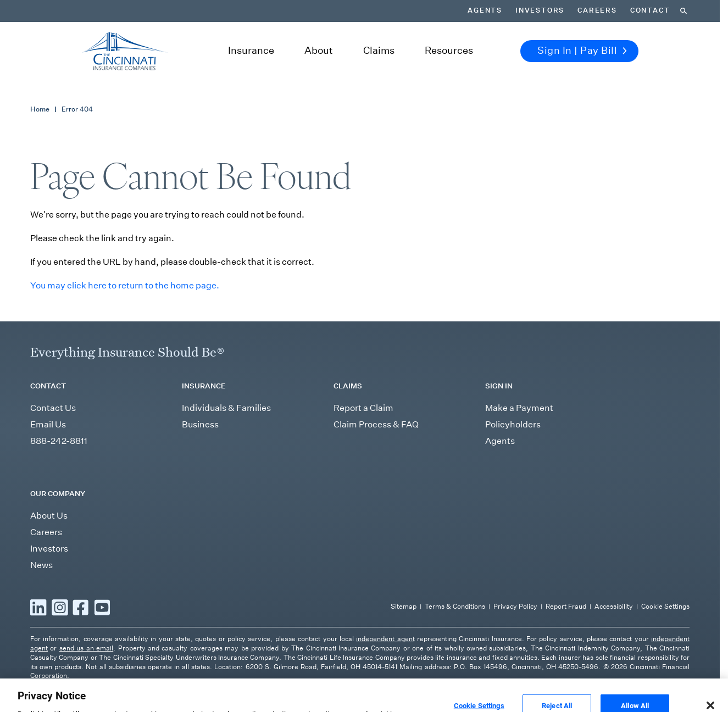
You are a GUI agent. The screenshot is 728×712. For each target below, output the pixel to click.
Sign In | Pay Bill (582, 51)
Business (200, 424)
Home (40, 109)
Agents (485, 10)
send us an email (86, 648)
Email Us (48, 424)
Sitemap (404, 606)
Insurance (251, 51)
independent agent (385, 639)
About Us (49, 516)
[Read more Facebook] (81, 607)
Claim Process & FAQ (376, 424)
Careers (597, 10)
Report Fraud (566, 606)
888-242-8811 (59, 441)
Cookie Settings (665, 606)
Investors (540, 10)
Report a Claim (363, 408)
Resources (449, 51)
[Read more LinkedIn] (38, 607)
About (319, 51)
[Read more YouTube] (102, 607)
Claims (379, 51)
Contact (650, 10)
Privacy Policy (515, 606)
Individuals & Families (226, 408)
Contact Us (53, 408)
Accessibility (614, 606)
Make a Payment (519, 408)
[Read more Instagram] (60, 607)
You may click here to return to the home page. (125, 285)
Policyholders (513, 424)
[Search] (683, 11)
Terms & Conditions (455, 606)
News (41, 565)
